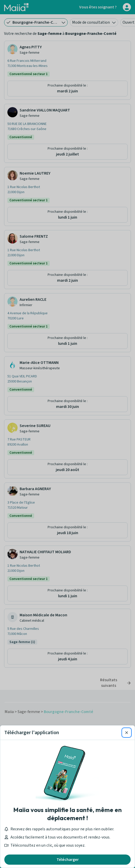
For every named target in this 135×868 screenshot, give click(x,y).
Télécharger (68, 860)
